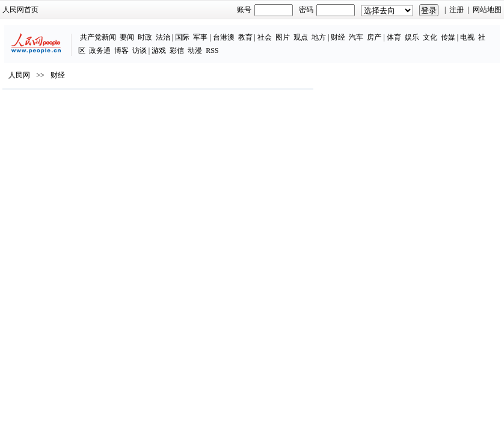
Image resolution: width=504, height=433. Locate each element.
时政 (145, 37)
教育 (245, 37)
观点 (301, 37)
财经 (338, 37)
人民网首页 (20, 10)
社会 (265, 37)
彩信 (177, 51)
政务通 (100, 51)
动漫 (195, 51)
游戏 (159, 51)
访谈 (140, 51)
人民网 (19, 75)
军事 (200, 37)
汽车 (356, 37)
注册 (456, 10)
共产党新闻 (98, 37)
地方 (319, 37)
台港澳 (224, 37)
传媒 (448, 37)
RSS (212, 51)
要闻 (127, 37)
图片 (283, 37)
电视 (467, 37)
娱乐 (412, 37)
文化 (430, 37)
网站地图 (487, 10)
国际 (182, 37)
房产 (374, 37)
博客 (121, 51)
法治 (163, 37)
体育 (394, 37)
